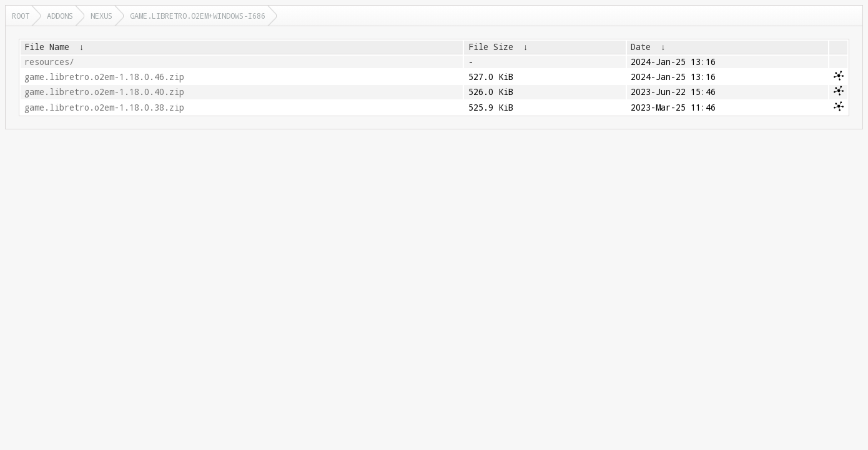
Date (641, 47)
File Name (47, 47)
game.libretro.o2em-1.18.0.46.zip (104, 77)
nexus (101, 16)
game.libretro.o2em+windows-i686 (198, 16)
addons (60, 16)
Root (21, 16)
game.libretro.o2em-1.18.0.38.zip (104, 107)
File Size (491, 47)
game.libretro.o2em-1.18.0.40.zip (104, 92)
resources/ (49, 62)
